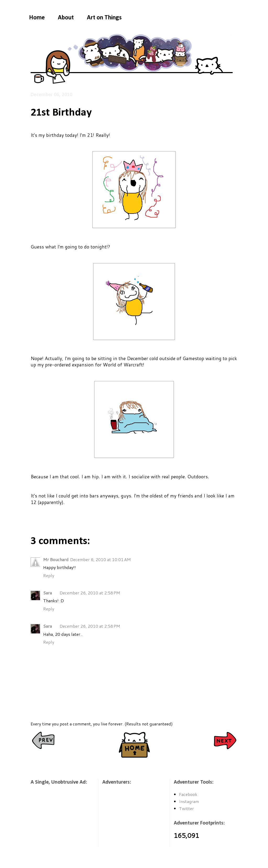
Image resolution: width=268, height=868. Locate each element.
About (66, 18)
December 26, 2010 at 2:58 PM (90, 593)
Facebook (188, 794)
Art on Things (104, 18)
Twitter (186, 808)
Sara (48, 593)
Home (37, 18)
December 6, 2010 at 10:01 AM (100, 559)
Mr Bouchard (56, 559)
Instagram (189, 801)
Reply (49, 575)
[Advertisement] (57, 820)
